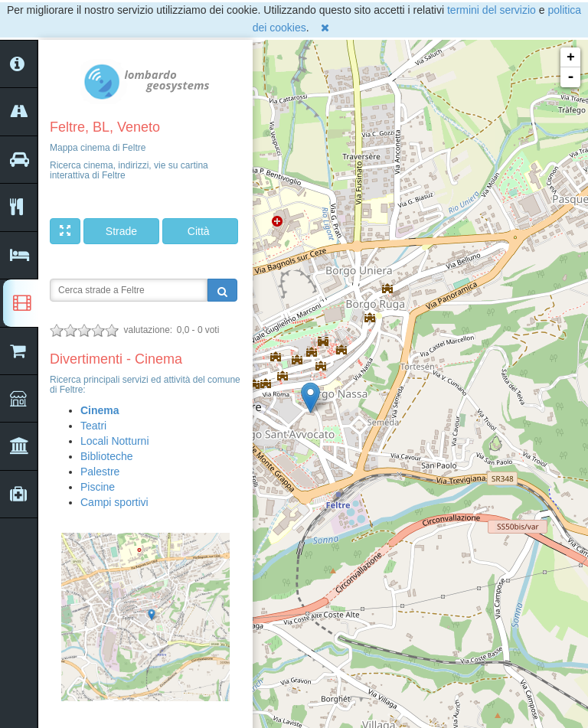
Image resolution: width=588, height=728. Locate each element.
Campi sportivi (114, 502)
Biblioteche (107, 456)
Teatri (93, 426)
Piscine (98, 487)
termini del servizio (492, 10)
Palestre (100, 472)
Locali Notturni (115, 441)
